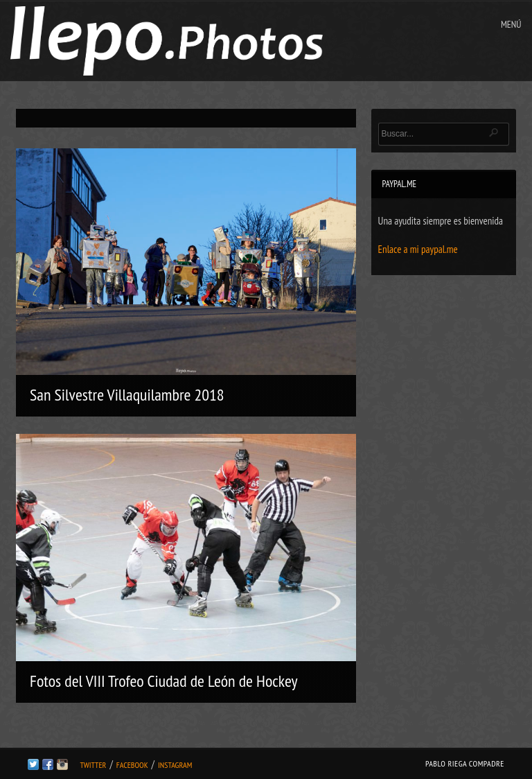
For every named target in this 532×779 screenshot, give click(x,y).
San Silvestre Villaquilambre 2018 (127, 395)
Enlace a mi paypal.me (418, 249)
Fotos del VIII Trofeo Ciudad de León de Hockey (163, 681)
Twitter (93, 765)
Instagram (175, 765)
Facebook (132, 765)
